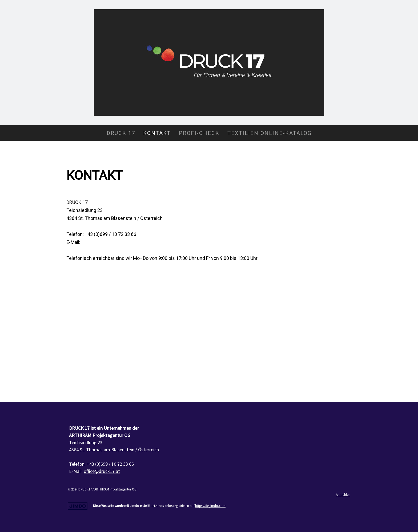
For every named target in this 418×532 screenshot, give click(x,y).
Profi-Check (199, 133)
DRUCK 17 (121, 133)
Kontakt (157, 133)
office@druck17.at (101, 242)
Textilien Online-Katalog (270, 133)
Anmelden (343, 494)
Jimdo (78, 506)
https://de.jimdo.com (210, 506)
